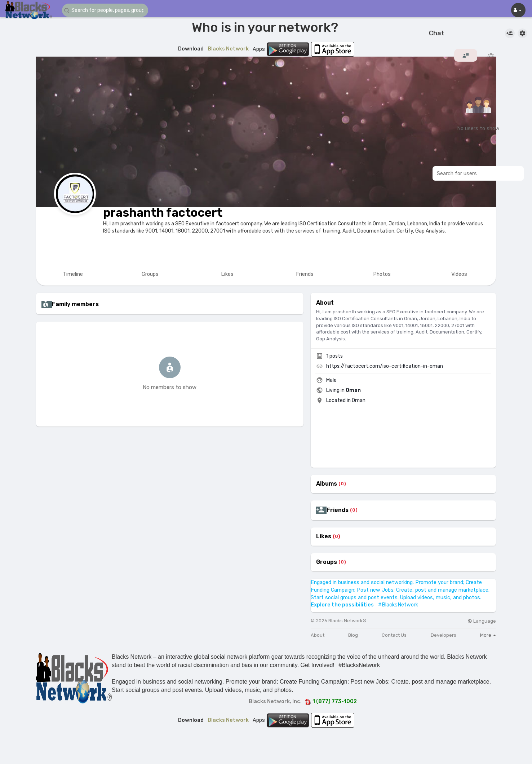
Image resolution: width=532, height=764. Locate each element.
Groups (327, 562)
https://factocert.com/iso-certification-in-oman (385, 366)
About (318, 635)
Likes (324, 536)
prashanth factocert (163, 213)
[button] (105, 10)
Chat (437, 34)
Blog (353, 635)
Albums (327, 484)
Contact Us (394, 635)
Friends (338, 510)
